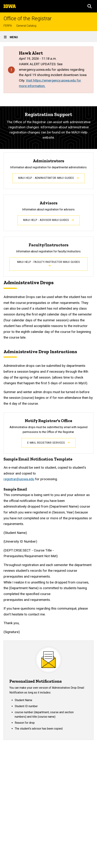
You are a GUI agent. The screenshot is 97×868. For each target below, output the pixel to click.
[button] (90, 6)
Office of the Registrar (28, 19)
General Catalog (26, 26)
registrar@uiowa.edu (19, 479)
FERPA (8, 26)
